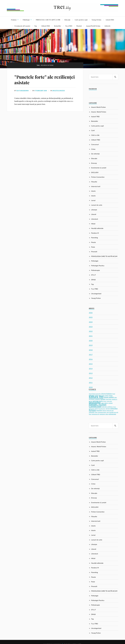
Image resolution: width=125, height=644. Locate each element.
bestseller (95, 402)
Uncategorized (59, 91)
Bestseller (58, 26)
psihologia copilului (104, 396)
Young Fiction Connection (95, 394)
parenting (99, 410)
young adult (109, 401)
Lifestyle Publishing (107, 394)
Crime (93, 149)
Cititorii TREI (46, 26)
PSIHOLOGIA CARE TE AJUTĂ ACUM (48, 20)
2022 (91, 331)
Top (36, 26)
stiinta (107, 414)
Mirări (93, 224)
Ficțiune (14, 20)
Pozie (93, 247)
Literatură (95, 219)
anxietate (110, 403)
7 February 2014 (41, 91)
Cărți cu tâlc (95, 135)
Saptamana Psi (96, 414)
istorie (111, 396)
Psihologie (26, 20)
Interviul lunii (96, 186)
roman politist (109, 397)
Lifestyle (108, 26)
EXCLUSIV (95, 172)
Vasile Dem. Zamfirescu (107, 407)
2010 (91, 387)
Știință (93, 280)
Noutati (79, 26)
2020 (91, 340)
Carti (93, 130)
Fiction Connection (98, 177)
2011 (91, 382)
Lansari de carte (97, 205)
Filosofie (94, 182)
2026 (91, 313)
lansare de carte (110, 411)
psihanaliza (114, 408)
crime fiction (109, 399)
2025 (91, 317)
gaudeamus (98, 399)
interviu (104, 410)
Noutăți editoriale (97, 228)
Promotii (94, 252)
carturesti (92, 412)
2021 (91, 336)
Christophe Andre (102, 412)
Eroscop (94, 163)
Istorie (93, 191)
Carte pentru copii (81, 20)
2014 (91, 368)
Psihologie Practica (98, 266)
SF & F (93, 275)
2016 (91, 359)
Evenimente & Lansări (22, 26)
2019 (91, 345)
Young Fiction (96, 20)
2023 (91, 327)
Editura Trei (96, 397)
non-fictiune (92, 399)
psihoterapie (112, 414)
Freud (114, 394)
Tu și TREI (69, 26)
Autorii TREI (110, 20)
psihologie (102, 414)
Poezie (94, 242)
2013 (91, 373)
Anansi (96, 409)
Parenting (95, 238)
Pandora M (95, 233)
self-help (108, 409)
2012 (91, 378)
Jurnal (93, 200)
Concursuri (95, 144)
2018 (91, 350)
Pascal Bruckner (102, 409)
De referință (95, 154)
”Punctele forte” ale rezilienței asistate (45, 80)
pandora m (114, 399)
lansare (103, 399)
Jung (108, 412)
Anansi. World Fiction (99, 112)
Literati (94, 214)
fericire (105, 401)
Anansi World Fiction (93, 26)
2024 (91, 322)
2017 (91, 354)
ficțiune (92, 410)
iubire (116, 397)
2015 (91, 364)
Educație (67, 20)
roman (93, 404)
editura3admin (23, 91)
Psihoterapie (96, 270)
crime (96, 412)
